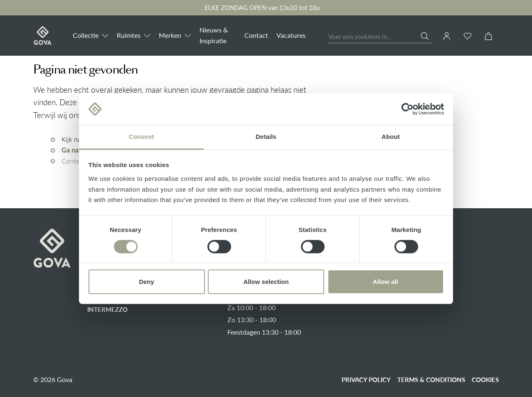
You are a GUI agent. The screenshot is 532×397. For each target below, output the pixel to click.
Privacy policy (366, 380)
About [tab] (391, 137)
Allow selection (266, 282)
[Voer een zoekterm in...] (375, 37)
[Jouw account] (447, 36)
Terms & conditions (431, 380)
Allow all (385, 282)
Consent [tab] (142, 137)
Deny (147, 282)
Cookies (485, 380)
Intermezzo (107, 309)
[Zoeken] (426, 36)
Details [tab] (266, 137)
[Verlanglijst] (468, 36)
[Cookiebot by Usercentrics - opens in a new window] (408, 109)
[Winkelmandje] (488, 36)
